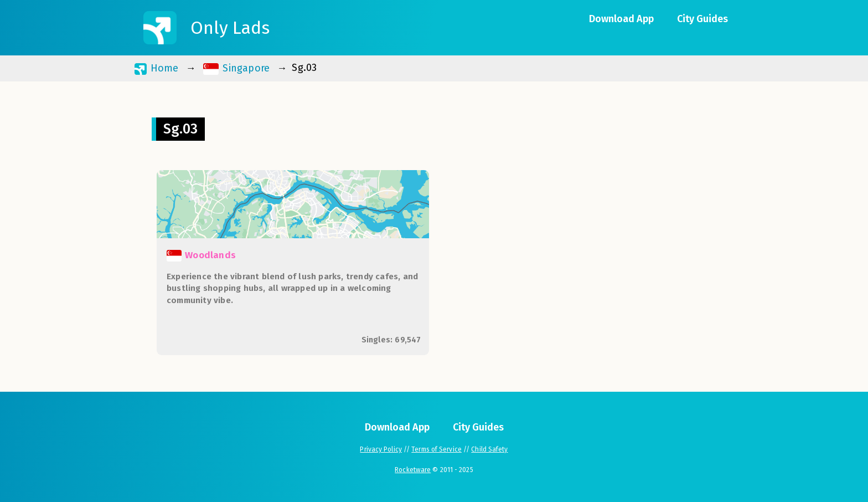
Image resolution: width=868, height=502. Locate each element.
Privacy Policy (381, 449)
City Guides (702, 19)
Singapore (237, 68)
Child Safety (489, 449)
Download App (621, 19)
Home (156, 68)
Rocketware (413, 470)
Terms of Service (436, 449)
